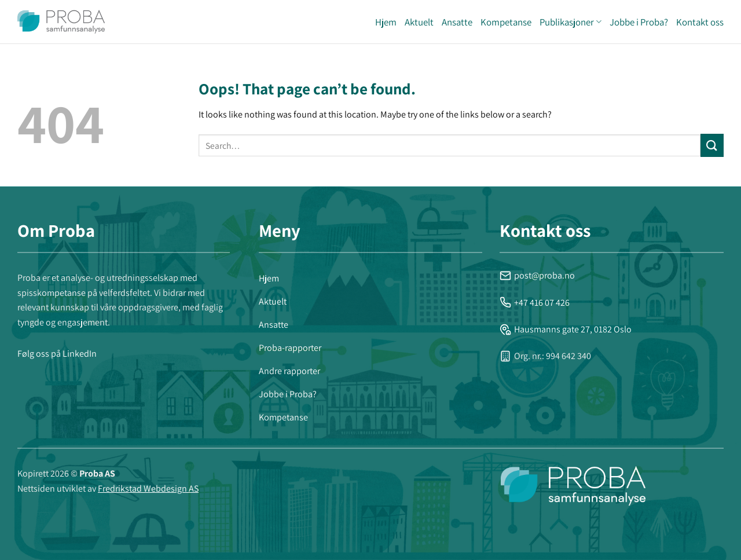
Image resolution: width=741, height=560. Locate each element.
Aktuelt (419, 22)
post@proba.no (537, 275)
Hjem (386, 22)
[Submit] (712, 145)
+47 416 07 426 (535, 303)
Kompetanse (506, 22)
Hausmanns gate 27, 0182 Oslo (566, 329)
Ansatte (457, 22)
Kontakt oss (700, 22)
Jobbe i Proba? (639, 22)
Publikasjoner (571, 22)
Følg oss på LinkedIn (57, 354)
